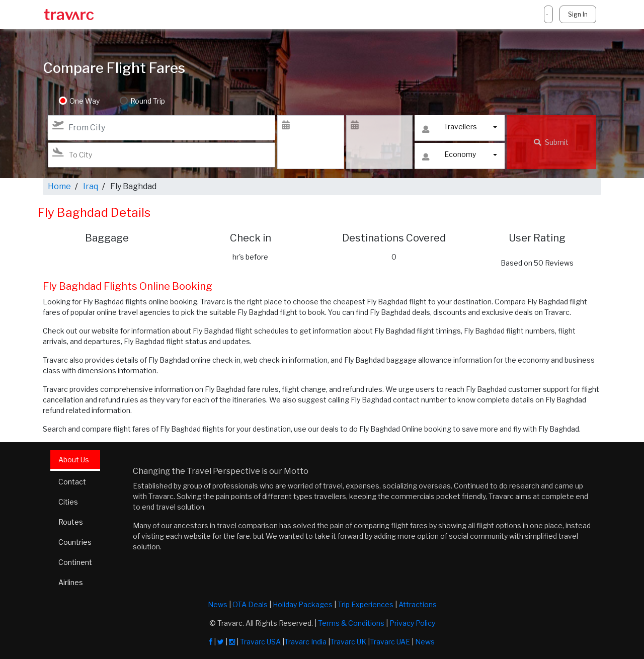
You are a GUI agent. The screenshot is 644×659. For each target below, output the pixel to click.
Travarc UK (348, 642)
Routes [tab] (71, 522)
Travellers (449, 129)
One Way (85, 101)
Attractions (418, 604)
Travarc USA (260, 642)
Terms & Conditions (351, 623)
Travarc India (305, 642)
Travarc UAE (390, 642)
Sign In (578, 14)
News (218, 604)
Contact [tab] (72, 482)
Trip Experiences (366, 604)
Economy (449, 157)
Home (59, 186)
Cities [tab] (68, 502)
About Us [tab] (74, 460)
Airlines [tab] (71, 582)
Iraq (91, 186)
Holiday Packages (303, 604)
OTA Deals (250, 604)
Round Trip (148, 101)
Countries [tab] (75, 542)
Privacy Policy (412, 623)
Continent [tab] (75, 562)
